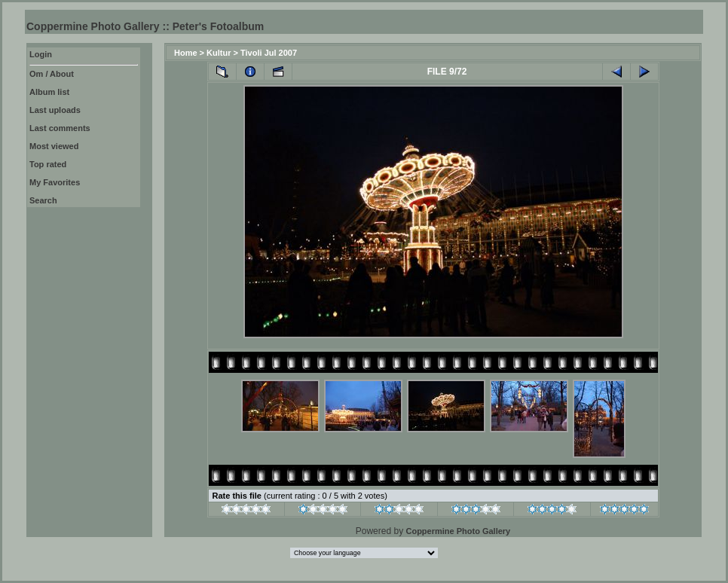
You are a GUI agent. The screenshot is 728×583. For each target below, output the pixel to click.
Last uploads (55, 110)
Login (41, 54)
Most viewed (54, 146)
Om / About (52, 74)
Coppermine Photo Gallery (458, 531)
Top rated (48, 164)
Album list (49, 92)
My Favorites (55, 182)
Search (43, 200)
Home (186, 53)
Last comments (60, 128)
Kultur (219, 53)
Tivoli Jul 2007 (269, 53)
